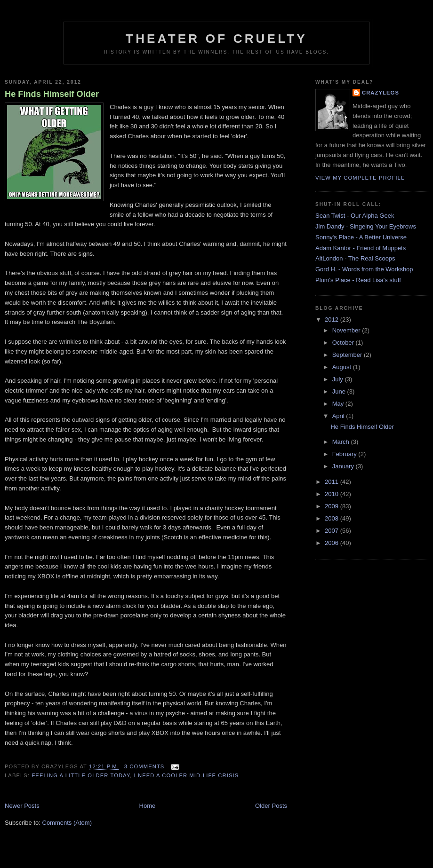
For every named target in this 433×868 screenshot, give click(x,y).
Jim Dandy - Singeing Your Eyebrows (366, 226)
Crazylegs (381, 93)
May (339, 404)
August (343, 367)
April (339, 416)
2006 (333, 543)
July (339, 379)
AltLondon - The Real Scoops (355, 258)
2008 (333, 518)
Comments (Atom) (67, 823)
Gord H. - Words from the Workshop (364, 269)
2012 (333, 320)
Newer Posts (22, 806)
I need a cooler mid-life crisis (187, 775)
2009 (333, 506)
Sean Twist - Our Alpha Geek (355, 216)
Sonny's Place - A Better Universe (361, 237)
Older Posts (271, 806)
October (344, 343)
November (347, 330)
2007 (333, 531)
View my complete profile (360, 178)
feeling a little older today (81, 775)
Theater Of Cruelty (216, 39)
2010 (333, 494)
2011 (333, 482)
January (344, 466)
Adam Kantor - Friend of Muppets (361, 248)
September (348, 355)
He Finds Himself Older (52, 94)
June (340, 391)
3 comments (144, 766)
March (342, 442)
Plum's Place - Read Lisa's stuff (358, 280)
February (345, 454)
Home (148, 806)
